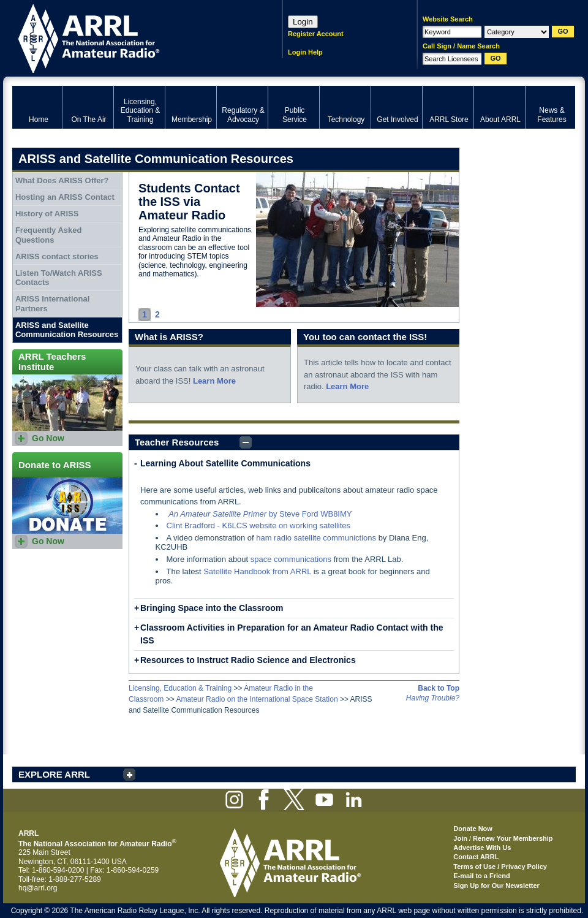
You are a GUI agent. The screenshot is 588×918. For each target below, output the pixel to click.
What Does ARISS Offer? (62, 180)
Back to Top (439, 688)
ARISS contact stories (57, 256)
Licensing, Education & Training (180, 688)
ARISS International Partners (52, 304)
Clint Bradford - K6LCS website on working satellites (259, 525)
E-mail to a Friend (481, 876)
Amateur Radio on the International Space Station (257, 699)
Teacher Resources (177, 442)
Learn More (214, 381)
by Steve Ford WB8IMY (260, 514)
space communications (291, 559)
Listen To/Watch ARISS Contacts (59, 278)
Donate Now (473, 829)
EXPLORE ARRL (54, 774)
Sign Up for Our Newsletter (496, 886)
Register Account (316, 34)
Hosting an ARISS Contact (65, 197)
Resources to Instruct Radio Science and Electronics (248, 660)
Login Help (305, 52)
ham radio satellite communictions (316, 538)
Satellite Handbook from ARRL (257, 571)
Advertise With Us (482, 848)
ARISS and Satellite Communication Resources (67, 330)
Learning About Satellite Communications (225, 463)
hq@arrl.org (38, 888)
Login (303, 22)
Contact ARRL (476, 857)
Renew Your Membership (513, 838)
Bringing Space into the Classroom (212, 608)
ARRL (131, 37)
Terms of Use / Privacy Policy (500, 867)
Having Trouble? (433, 698)
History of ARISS (47, 214)
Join (460, 838)
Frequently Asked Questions (49, 235)
